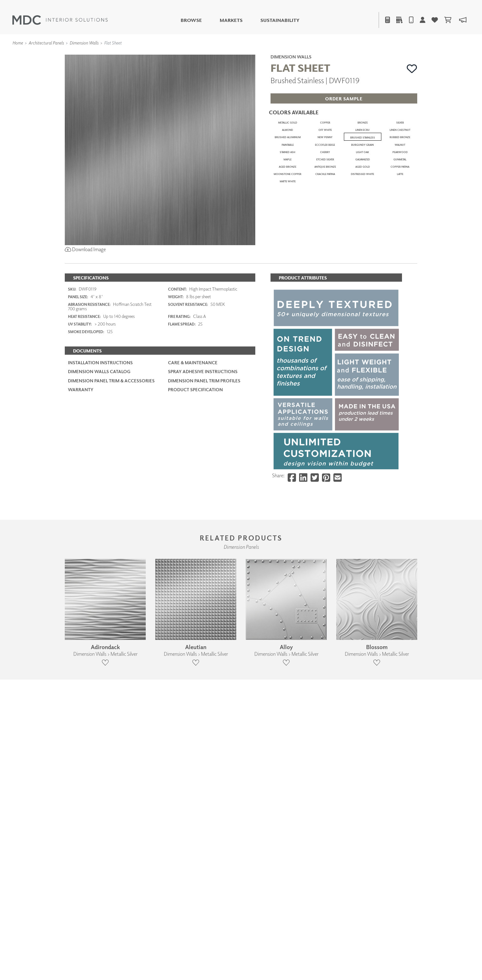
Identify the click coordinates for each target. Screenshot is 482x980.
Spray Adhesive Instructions (203, 611)
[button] (412, 69)
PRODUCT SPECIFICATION (195, 629)
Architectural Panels (46, 43)
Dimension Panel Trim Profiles (204, 620)
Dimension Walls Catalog (99, 611)
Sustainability (280, 20)
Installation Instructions (100, 602)
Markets (231, 20)
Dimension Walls (84, 43)
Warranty (81, 629)
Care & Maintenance (193, 602)
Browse (191, 20)
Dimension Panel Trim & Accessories (111, 620)
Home (18, 43)
